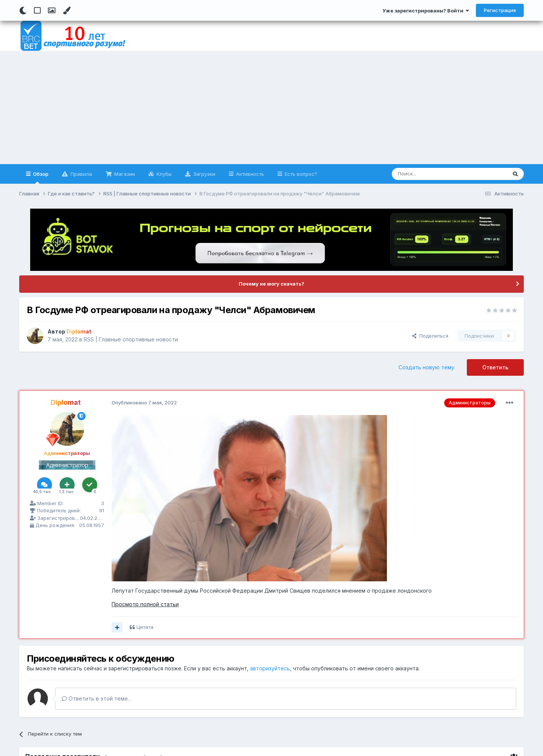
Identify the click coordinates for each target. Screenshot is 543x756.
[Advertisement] (271, 108)
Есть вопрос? (300, 174)
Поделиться (430, 336)
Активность (249, 174)
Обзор (40, 177)
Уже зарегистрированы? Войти (426, 11)
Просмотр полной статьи (145, 604)
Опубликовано (144, 403)
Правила (81, 174)
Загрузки (203, 174)
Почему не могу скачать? (271, 284)
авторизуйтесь (270, 668)
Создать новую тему (426, 367)
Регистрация (500, 10)
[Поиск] (432, 174)
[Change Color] (67, 11)
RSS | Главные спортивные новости (131, 339)
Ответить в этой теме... (97, 698)
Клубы (163, 174)
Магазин (124, 174)
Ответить (495, 367)
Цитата (145, 627)
